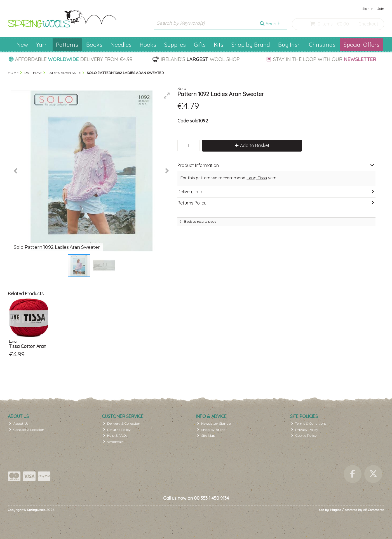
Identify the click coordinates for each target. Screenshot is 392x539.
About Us (19, 423)
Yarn (42, 45)
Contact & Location (27, 430)
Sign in (368, 9)
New (22, 45)
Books (94, 45)
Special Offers (362, 45)
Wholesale (113, 442)
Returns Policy (117, 430)
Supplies (175, 45)
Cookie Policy (304, 435)
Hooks (148, 45)
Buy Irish (289, 45)
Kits (219, 45)
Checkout (368, 24)
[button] (167, 96)
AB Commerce (374, 510)
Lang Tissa (257, 178)
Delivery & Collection (122, 423)
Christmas (322, 45)
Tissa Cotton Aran (28, 346)
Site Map (206, 435)
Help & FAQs (115, 435)
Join (381, 9)
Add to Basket (252, 145)
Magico (336, 510)
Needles (121, 45)
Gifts (200, 45)
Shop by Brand (251, 45)
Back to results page (200, 221)
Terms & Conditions (309, 423)
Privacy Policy (305, 430)
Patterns (67, 45)
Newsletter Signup (214, 423)
